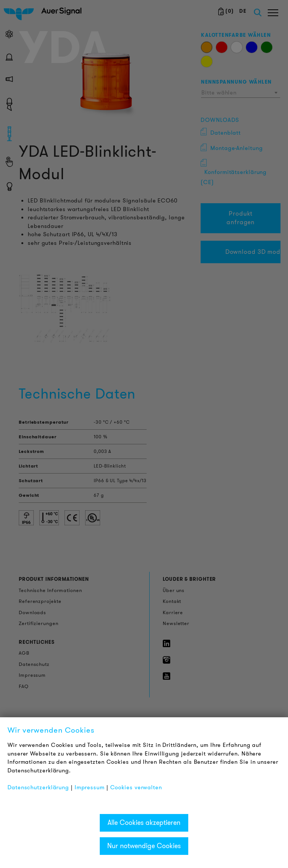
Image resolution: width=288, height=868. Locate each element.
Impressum (90, 787)
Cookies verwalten (136, 787)
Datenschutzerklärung (38, 787)
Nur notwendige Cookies (144, 846)
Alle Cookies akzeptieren (144, 823)
